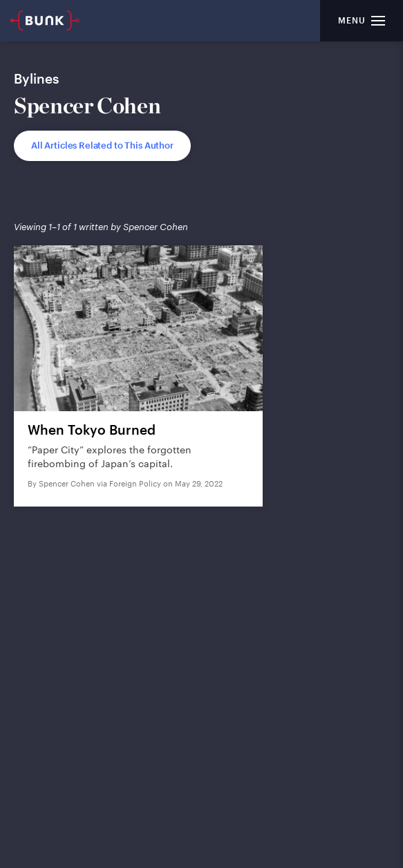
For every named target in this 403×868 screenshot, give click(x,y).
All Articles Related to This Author (102, 145)
